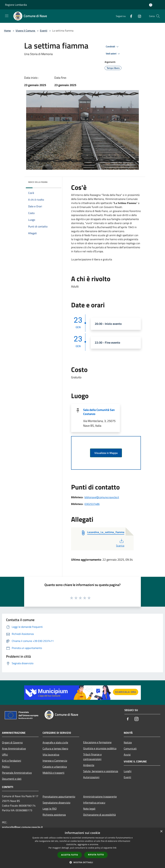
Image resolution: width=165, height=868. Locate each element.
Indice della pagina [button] (38, 182)
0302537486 (92, 504)
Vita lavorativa (51, 755)
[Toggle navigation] (7, 16)
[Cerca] (158, 16)
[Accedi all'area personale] (151, 5)
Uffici (5, 755)
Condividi (113, 47)
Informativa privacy (94, 803)
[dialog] (82, 848)
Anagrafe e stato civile (55, 742)
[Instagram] (138, 16)
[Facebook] (130, 16)
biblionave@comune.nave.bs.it (102, 497)
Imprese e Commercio (55, 761)
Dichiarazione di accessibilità (99, 815)
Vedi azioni (113, 54)
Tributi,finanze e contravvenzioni (92, 757)
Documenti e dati (12, 779)
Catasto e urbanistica (55, 767)
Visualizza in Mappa (106, 453)
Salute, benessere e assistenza (101, 771)
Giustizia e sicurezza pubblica (100, 748)
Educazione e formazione (97, 742)
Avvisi (127, 755)
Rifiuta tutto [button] (96, 855)
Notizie (128, 742)
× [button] (161, 831)
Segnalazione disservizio (56, 803)
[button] (82, 862)
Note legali (89, 809)
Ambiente (89, 765)
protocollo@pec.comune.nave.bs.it (22, 827)
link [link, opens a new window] (115, 848)
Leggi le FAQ (50, 809)
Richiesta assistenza (54, 815)
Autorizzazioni (91, 777)
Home (7, 31)
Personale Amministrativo (17, 773)
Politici (6, 767)
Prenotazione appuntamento (59, 796)
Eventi (44, 31)
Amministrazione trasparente (100, 796)
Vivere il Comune (26, 31)
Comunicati (130, 748)
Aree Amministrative (14, 748)
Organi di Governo (12, 742)
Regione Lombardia (16, 5)
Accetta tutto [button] (70, 855)
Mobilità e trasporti (53, 773)
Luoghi (128, 771)
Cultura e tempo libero (55, 748)
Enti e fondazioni (12, 761)
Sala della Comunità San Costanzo (99, 412)
